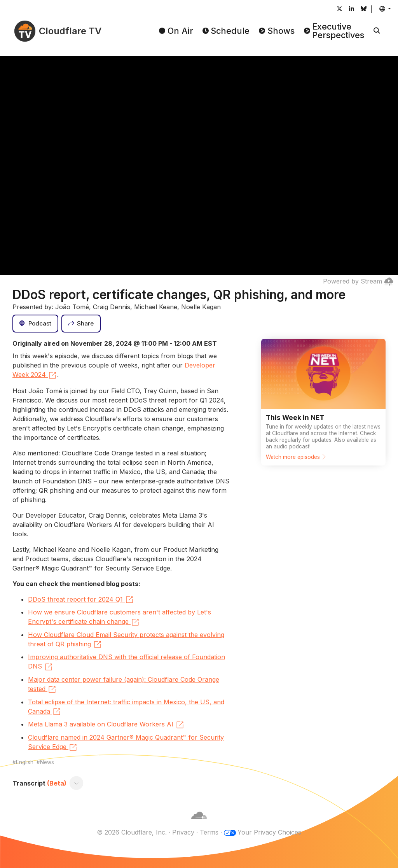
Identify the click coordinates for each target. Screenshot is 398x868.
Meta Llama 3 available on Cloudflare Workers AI (106, 725)
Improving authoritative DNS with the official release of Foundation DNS (127, 662)
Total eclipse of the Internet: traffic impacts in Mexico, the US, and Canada (126, 707)
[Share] (81, 324)
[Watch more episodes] (323, 402)
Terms (209, 832)
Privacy (183, 832)
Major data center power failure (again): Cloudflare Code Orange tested (124, 685)
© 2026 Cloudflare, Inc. (132, 832)
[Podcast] (35, 324)
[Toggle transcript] (77, 783)
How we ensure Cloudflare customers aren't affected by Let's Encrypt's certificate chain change (120, 618)
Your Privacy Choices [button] (269, 832)
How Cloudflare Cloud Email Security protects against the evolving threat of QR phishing (126, 640)
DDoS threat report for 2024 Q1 (81, 600)
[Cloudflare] (199, 823)
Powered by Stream (358, 281)
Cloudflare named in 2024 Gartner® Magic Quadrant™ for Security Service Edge (126, 743)
